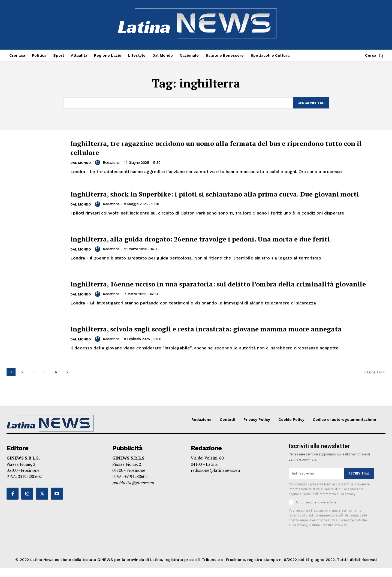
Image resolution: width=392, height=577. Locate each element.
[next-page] (67, 381)
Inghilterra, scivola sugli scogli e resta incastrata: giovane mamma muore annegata (217, 336)
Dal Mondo (81, 163)
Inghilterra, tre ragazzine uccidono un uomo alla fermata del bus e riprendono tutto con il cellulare (227, 148)
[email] (316, 483)
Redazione (113, 163)
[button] (375, 55)
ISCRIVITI (359, 483)
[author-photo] (100, 163)
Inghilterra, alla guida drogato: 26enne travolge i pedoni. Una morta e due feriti (219, 242)
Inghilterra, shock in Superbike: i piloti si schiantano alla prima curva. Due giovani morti (219, 195)
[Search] (311, 103)
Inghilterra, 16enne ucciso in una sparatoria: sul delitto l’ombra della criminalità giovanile (208, 289)
